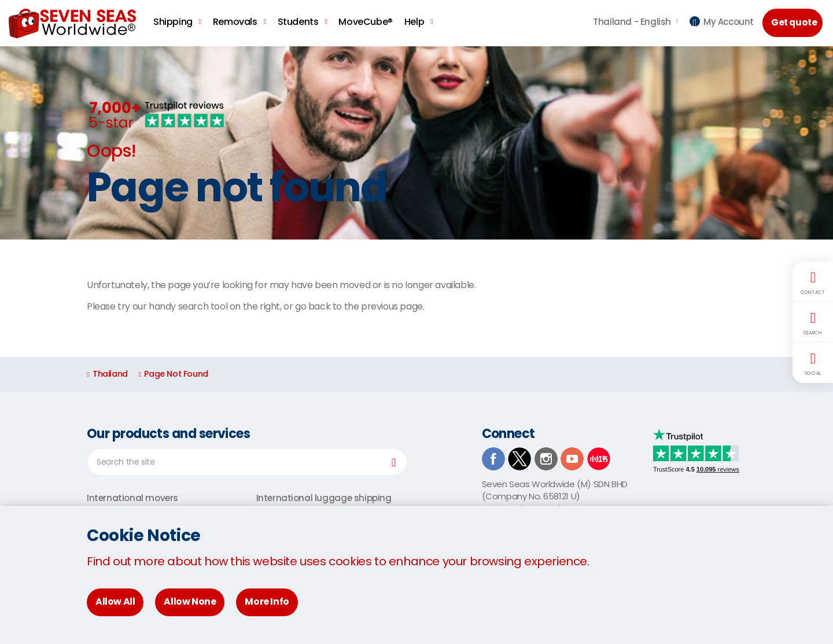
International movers (132, 498)
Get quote (795, 22)
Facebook (493, 459)
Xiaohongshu (599, 459)
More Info (267, 601)
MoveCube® (365, 22)
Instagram (546, 459)
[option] (417, 143)
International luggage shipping (324, 498)
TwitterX (519, 459)
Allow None (190, 601)
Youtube (572, 459)
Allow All (115, 601)
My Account (722, 22)
